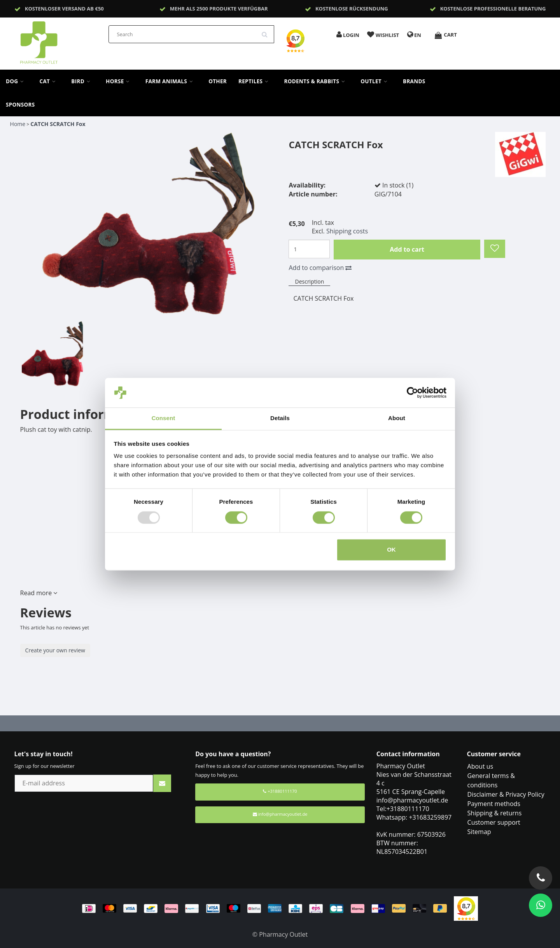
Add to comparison (320, 268)
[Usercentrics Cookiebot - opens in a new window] (412, 393)
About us (480, 766)
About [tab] (397, 418)
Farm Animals (171, 81)
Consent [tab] (164, 418)
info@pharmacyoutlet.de (280, 814)
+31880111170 (280, 791)
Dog (17, 81)
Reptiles (255, 81)
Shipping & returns (495, 813)
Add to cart (407, 249)
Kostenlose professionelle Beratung (493, 9)
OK (391, 550)
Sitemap (479, 832)
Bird (83, 81)
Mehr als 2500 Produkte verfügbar (219, 9)
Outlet (376, 81)
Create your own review (55, 650)
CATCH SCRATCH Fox (58, 124)
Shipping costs (347, 231)
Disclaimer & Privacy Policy (506, 794)
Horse (120, 81)
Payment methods (494, 804)
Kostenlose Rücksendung (352, 9)
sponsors (20, 105)
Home (18, 124)
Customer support (494, 822)
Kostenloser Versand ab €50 (64, 9)
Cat (50, 81)
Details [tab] (280, 418)
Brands (414, 81)
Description (309, 281)
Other (218, 81)
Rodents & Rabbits (316, 81)
